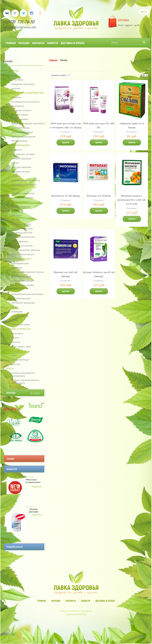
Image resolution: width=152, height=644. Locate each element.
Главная (11, 43)
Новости (53, 43)
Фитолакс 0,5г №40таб (99, 196)
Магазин (24, 43)
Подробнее (37, 486)
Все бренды (35, 393)
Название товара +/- (59, 75)
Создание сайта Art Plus (76, 614)
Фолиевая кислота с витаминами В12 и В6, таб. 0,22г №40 (132, 200)
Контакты (38, 43)
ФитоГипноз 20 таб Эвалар (66, 196)
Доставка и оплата (73, 43)
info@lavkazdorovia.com (19, 28)
